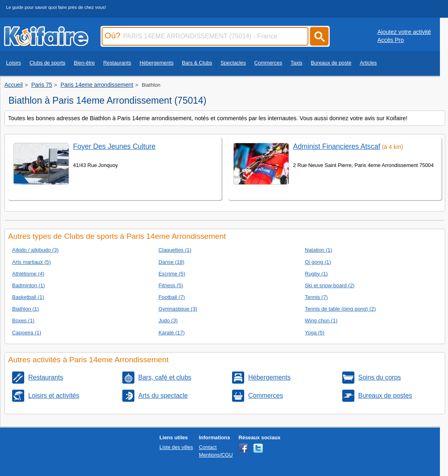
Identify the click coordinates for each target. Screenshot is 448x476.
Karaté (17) (172, 333)
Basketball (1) (28, 297)
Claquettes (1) (175, 250)
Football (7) (172, 297)
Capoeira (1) (27, 333)
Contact (208, 447)
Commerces (268, 63)
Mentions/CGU (216, 455)
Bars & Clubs (197, 63)
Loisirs (14, 63)
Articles (368, 63)
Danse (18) (172, 262)
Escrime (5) (172, 274)
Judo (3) (168, 320)
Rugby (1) (316, 274)
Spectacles (233, 63)
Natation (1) (318, 250)
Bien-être (84, 63)
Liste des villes (176, 447)
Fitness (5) (171, 285)
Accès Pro (391, 40)
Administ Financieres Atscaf (337, 146)
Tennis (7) (316, 297)
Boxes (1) (23, 320)
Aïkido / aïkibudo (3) (35, 250)
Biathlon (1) (25, 309)
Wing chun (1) (321, 320)
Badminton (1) (28, 285)
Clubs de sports (47, 63)
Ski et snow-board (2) (330, 285)
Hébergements (157, 63)
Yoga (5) (315, 333)
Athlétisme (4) (28, 274)
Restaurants (117, 63)
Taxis (296, 63)
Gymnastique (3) (178, 309)
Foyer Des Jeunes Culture (114, 146)
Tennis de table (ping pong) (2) (340, 309)
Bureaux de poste (331, 63)
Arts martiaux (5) (31, 262)
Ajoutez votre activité (404, 32)
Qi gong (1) (318, 262)
